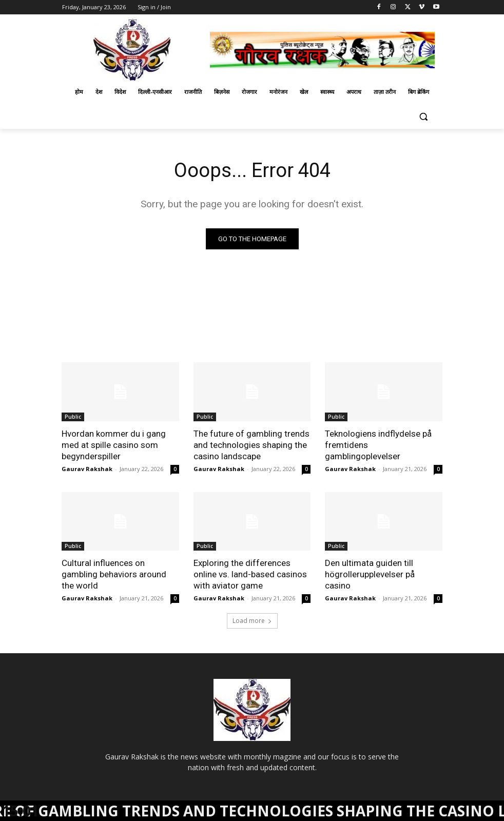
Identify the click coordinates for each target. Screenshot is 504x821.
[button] (423, 117)
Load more (252, 621)
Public (73, 417)
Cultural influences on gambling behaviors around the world (114, 574)
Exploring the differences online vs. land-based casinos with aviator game (250, 574)
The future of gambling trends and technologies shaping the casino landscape (251, 445)
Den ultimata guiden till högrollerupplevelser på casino (370, 574)
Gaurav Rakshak (87, 469)
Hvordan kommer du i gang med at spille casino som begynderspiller (114, 445)
